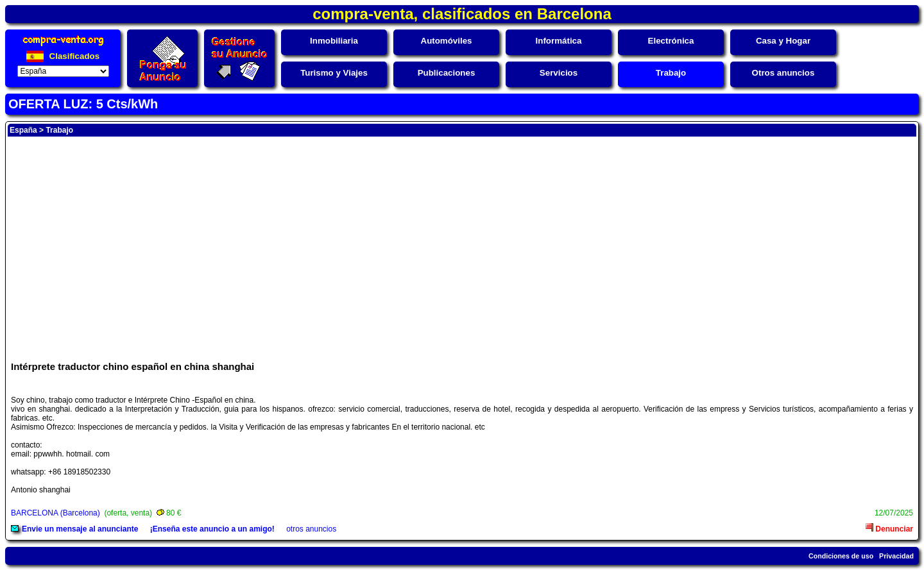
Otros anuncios (783, 73)
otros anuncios (311, 529)
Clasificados (63, 56)
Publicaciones (447, 73)
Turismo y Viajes (334, 73)
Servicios (559, 73)
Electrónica (671, 41)
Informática (559, 41)
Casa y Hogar (783, 41)
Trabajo (671, 73)
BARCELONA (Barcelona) (56, 513)
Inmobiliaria (334, 41)
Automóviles (447, 41)
